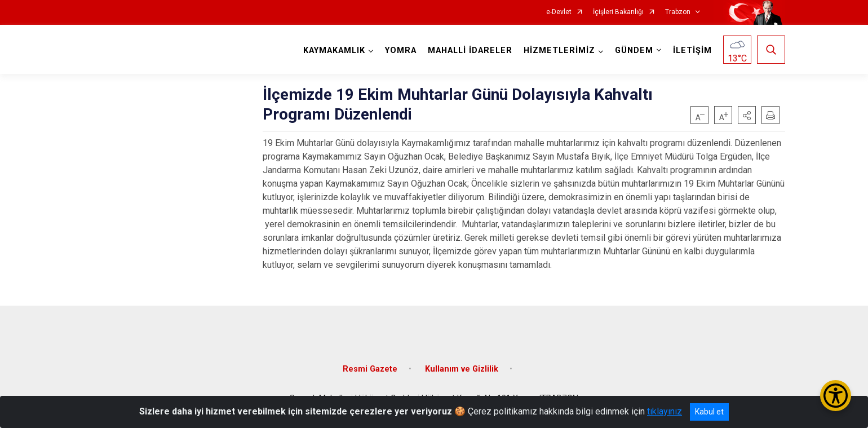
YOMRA (401, 50)
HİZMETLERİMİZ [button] (559, 50)
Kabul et (709, 412)
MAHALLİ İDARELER (470, 50)
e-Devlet (559, 12)
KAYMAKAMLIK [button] (334, 50)
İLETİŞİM (692, 50)
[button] (747, 115)
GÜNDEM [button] (634, 50)
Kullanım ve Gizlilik (462, 369)
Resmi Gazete (370, 369)
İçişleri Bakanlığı (618, 12)
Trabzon (678, 12)
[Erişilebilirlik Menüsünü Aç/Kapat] (836, 396)
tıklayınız (665, 411)
